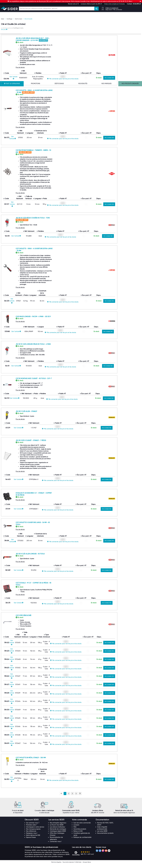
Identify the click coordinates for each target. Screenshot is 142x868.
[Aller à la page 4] (76, 797)
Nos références (31, 835)
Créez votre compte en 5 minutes (114, 4)
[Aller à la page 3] (72, 797)
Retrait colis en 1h (73, 4)
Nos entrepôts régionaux (58, 827)
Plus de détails (43, 71)
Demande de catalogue (58, 833)
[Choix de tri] (112, 35)
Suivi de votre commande (82, 827)
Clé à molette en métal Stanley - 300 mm (53, 762)
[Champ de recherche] (57, 9)
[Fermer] (140, 1)
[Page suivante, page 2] (80, 797)
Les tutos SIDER (102, 835)
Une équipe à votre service (35, 831)
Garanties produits (80, 833)
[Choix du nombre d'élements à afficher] (127, 35)
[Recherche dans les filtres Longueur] (11, 165)
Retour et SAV (78, 835)
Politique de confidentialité (82, 841)
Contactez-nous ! (56, 845)
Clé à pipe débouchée (46, 619)
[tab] (35, 824)
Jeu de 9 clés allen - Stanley (49, 415)
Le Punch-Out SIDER (57, 829)
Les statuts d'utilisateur (58, 831)
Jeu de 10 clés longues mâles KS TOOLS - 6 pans (56, 348)
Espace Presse (31, 841)
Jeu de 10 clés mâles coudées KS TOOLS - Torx (55, 222)
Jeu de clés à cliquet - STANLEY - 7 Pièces (53, 444)
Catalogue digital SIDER (58, 835)
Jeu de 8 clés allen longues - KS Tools (53, 558)
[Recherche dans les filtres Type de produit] (11, 48)
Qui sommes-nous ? (33, 827)
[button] (134, 4)
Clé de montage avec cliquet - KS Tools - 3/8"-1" (56, 382)
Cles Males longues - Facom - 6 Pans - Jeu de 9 (56, 320)
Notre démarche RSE (33, 839)
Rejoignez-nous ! (32, 837)
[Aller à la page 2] (69, 797)
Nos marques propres (33, 833)
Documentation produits (105, 837)
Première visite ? (32, 829)
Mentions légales (56, 866)
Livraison (76, 829)
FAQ (75, 831)
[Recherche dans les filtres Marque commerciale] (11, 73)
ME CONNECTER (132, 82)
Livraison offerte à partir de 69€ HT (91, 4)
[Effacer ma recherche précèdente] (20, 48)
